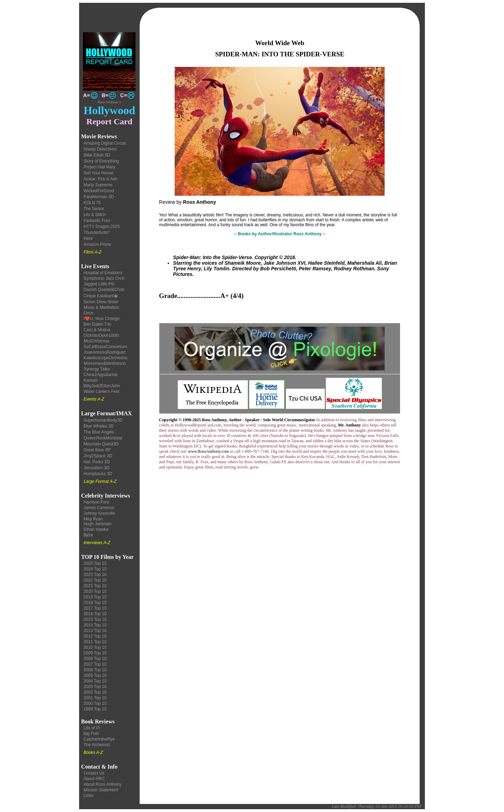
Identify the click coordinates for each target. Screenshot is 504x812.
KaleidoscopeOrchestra (106, 358)
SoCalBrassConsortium (106, 347)
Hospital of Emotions (103, 273)
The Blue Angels (99, 432)
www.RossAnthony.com (208, 451)
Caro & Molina (97, 330)
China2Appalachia (101, 375)
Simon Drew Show (101, 302)
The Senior (94, 209)
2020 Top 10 (95, 591)
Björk (88, 535)
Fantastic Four (97, 221)
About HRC (94, 779)
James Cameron (99, 508)
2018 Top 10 (95, 603)
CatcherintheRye (99, 739)
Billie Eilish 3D (97, 155)
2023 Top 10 (95, 575)
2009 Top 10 (95, 653)
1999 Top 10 (95, 709)
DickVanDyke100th (101, 335)
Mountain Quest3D (101, 444)
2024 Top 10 (95, 569)
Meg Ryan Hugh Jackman (98, 521)
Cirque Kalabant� (101, 296)
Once (89, 313)
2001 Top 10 (95, 698)
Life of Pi (92, 728)
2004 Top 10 (95, 681)
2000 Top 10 (95, 703)
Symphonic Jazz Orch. (105, 278)
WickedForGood (99, 191)
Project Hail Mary (100, 167)
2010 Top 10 (95, 647)
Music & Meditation (101, 307)
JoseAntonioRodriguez (105, 352)
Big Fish (91, 734)
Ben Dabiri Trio (97, 324)
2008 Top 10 (95, 659)
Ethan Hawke (96, 529)
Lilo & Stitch (95, 215)
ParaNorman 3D (99, 197)
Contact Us (94, 773)
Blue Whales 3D (99, 426)
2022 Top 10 (95, 580)
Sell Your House (99, 173)
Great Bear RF (97, 450)
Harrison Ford (96, 502)
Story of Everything (101, 161)
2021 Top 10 (95, 586)
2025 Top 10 (95, 563)
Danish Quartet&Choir (104, 290)
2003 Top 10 (95, 687)
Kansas (91, 380)
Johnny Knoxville (99, 513)
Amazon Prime (97, 244)
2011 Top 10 (95, 642)
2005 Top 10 (95, 675)
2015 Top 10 (95, 619)
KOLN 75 (92, 203)
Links (89, 796)
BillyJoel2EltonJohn (102, 386)
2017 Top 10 (95, 608)
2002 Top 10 (95, 692)
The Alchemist (97, 745)
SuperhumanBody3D (103, 420)
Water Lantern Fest (101, 391)
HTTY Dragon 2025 (102, 227)
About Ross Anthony (103, 784)
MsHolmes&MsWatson (105, 363)
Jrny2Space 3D (98, 456)
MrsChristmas (97, 341)
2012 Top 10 (95, 636)
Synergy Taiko (97, 369)
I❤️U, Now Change (102, 319)
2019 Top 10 (95, 597)
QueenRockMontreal (103, 438)
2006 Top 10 (95, 670)
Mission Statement (101, 790)
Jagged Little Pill (99, 284)
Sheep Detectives (100, 149)
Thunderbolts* (97, 233)
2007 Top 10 (95, 664)
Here (88, 238)
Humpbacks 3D (98, 474)
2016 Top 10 (95, 614)
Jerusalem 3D (97, 468)
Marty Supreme (98, 185)
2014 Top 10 (95, 625)
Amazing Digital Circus (105, 143)
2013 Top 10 (95, 631)
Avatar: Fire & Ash (101, 179)
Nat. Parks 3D (97, 462)
